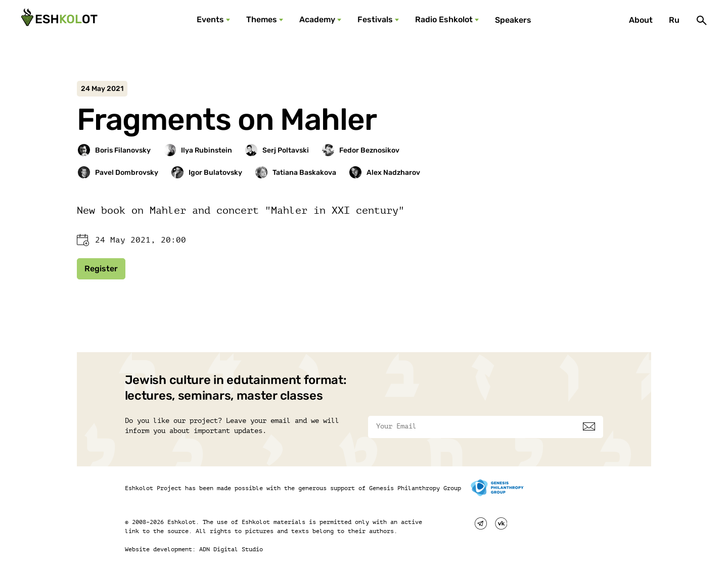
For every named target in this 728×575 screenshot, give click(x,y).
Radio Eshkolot (444, 19)
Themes (262, 19)
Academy (317, 19)
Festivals (375, 19)
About (641, 20)
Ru (674, 20)
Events (210, 19)
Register (101, 269)
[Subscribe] (589, 426)
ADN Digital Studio (231, 549)
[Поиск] (702, 20)
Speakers (513, 20)
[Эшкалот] (58, 20)
